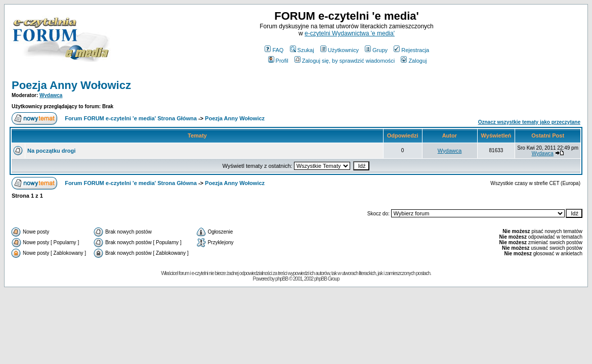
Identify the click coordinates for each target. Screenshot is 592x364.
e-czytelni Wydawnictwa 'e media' (350, 33)
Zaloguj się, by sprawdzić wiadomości (345, 61)
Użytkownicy (340, 50)
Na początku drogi (51, 151)
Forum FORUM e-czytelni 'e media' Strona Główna (131, 118)
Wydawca (51, 95)
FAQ (274, 50)
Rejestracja (411, 50)
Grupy (376, 50)
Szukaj (302, 50)
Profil (278, 61)
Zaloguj (414, 61)
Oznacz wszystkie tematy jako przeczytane (529, 122)
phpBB (282, 279)
